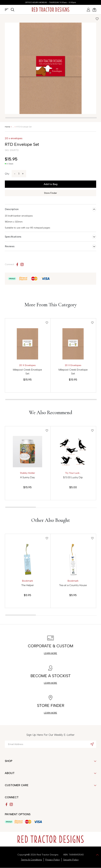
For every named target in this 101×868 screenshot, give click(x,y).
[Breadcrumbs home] (7, 127)
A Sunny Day (28, 477)
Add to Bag (51, 184)
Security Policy (71, 860)
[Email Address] (50, 744)
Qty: (7, 174)
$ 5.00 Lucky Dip (73, 477)
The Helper (28, 585)
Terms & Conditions (31, 860)
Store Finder (50, 193)
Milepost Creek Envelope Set (27, 372)
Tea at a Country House (73, 585)
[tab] (51, 118)
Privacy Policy (53, 860)
